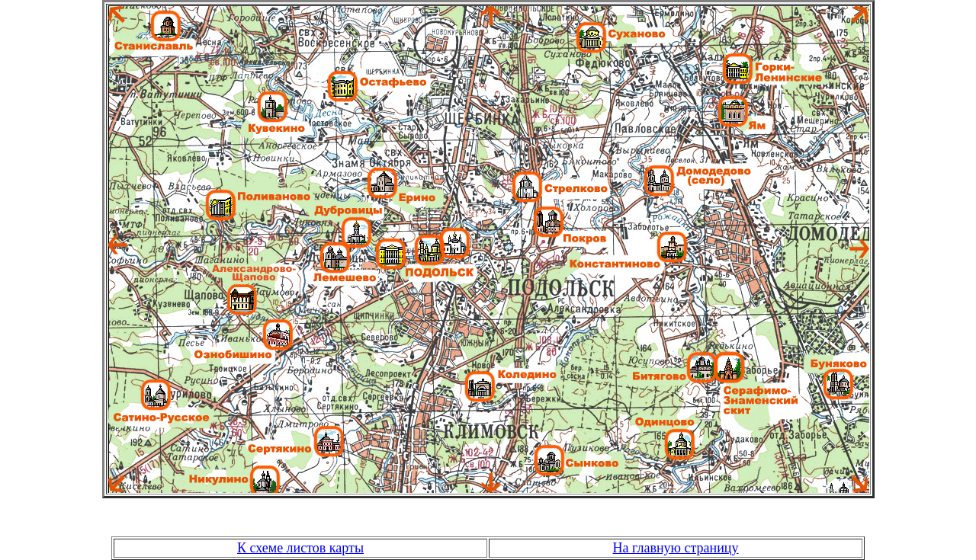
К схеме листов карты (300, 548)
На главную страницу (676, 548)
